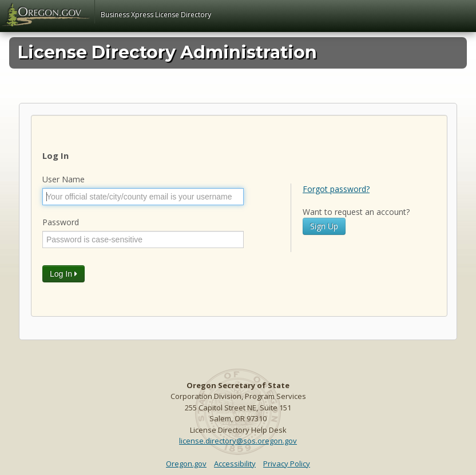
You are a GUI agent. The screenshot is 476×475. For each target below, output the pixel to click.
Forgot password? (336, 189)
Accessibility (235, 464)
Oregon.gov (186, 464)
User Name (64, 179)
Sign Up (324, 226)
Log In (64, 274)
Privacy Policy (287, 464)
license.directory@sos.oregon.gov (238, 441)
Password (61, 222)
